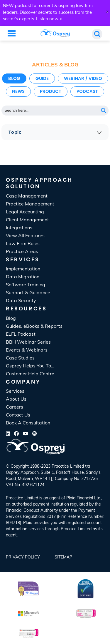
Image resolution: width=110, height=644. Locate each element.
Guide (42, 78)
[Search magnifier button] (104, 111)
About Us (16, 399)
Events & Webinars (27, 350)
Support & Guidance (28, 293)
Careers (15, 407)
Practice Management (30, 204)
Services (15, 392)
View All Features (25, 236)
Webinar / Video (83, 78)
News (18, 91)
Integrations (19, 228)
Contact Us (18, 415)
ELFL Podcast (21, 334)
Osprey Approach (22, 473)
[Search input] (50, 111)
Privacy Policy (23, 557)
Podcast (87, 91)
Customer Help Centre (30, 374)
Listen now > (49, 19)
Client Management (27, 220)
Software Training (26, 285)
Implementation (23, 269)
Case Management (27, 196)
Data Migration (23, 277)
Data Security (21, 301)
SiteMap (63, 557)
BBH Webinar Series (28, 342)
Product (51, 91)
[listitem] (55, 517)
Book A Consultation (28, 423)
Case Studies (20, 358)
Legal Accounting (25, 212)
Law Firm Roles (23, 244)
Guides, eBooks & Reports (34, 327)
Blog (14, 78)
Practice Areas (22, 252)
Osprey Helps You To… (30, 366)
